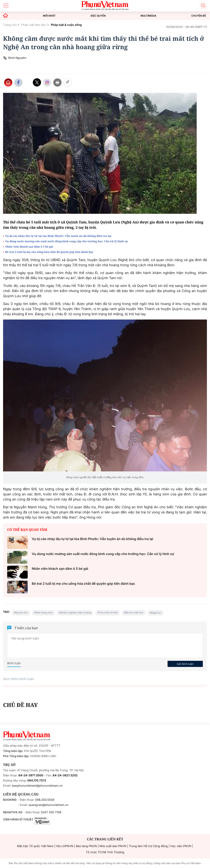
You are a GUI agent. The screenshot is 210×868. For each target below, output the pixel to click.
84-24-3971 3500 (31, 775)
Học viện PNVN (181, 846)
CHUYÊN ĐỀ (199, 16)
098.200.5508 (45, 800)
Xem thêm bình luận (19, 679)
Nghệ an (156, 613)
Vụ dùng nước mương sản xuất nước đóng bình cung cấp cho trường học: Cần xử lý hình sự (67, 241)
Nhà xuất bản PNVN (113, 846)
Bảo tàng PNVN (86, 846)
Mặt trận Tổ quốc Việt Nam (35, 846)
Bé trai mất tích (135, 613)
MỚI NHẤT (49, 16)
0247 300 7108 (51, 812)
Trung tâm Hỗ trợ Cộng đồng (148, 846)
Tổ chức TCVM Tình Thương (105, 852)
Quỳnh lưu (22, 613)
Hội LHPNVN (65, 846)
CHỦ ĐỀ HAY (20, 705)
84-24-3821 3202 (65, 775)
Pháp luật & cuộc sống (66, 25)
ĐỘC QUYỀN (98, 16)
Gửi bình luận (185, 664)
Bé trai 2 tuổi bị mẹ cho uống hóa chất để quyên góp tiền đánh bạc (49, 252)
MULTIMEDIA (149, 16)
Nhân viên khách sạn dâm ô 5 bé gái (29, 247)
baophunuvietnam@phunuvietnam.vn (37, 786)
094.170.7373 (37, 781)
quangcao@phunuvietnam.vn (49, 805)
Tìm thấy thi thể (108, 613)
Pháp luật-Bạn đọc (34, 25)
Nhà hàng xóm (44, 613)
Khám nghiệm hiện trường (76, 613)
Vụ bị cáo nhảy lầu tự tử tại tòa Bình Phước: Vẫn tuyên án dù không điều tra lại (58, 236)
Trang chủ (10, 25)
